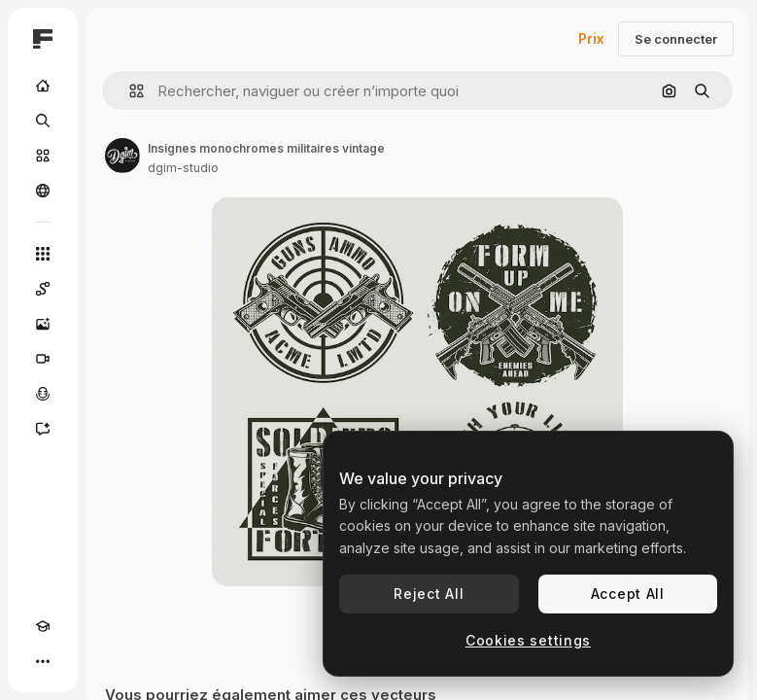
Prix (591, 38)
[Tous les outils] (43, 254)
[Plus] (43, 661)
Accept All (628, 594)
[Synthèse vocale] (43, 394)
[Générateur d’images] (43, 324)
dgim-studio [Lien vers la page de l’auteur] (183, 168)
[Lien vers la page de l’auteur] (122, 156)
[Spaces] (43, 289)
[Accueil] (43, 86)
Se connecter (676, 39)
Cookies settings (528, 640)
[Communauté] (43, 191)
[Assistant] (43, 429)
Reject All (429, 594)
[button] (129, 91)
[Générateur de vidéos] (43, 359)
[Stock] (43, 156)
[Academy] (43, 626)
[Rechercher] (43, 121)
